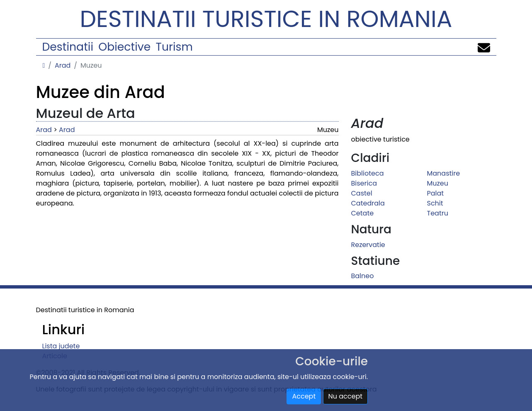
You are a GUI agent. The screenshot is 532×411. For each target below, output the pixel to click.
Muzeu (438, 183)
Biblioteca (368, 173)
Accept (304, 396)
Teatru (438, 213)
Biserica (364, 183)
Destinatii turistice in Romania (266, 19)
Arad (63, 65)
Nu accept (346, 396)
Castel (362, 193)
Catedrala (368, 203)
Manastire (444, 173)
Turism (174, 47)
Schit (435, 203)
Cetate (363, 213)
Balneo (363, 276)
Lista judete (61, 346)
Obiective (124, 47)
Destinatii (68, 47)
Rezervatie (368, 245)
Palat (436, 193)
